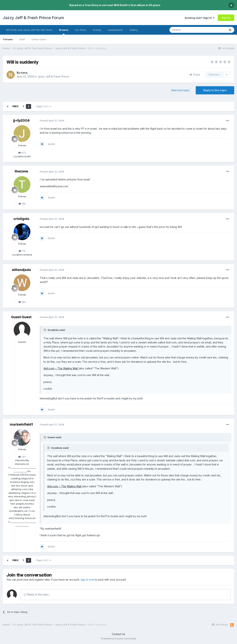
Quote (51, 144)
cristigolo (21, 219)
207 (22, 457)
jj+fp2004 (21, 120)
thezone (21, 171)
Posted (52, 121)
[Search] (188, 30)
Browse (64, 32)
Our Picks (81, 30)
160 (22, 302)
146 (22, 204)
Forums (8, 39)
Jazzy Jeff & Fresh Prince (53, 76)
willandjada (21, 270)
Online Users (39, 39)
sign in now (87, 580)
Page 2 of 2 (44, 106)
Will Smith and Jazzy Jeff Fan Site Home (29, 30)
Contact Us (118, 634)
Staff (22, 39)
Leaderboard (115, 30)
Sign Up (226, 18)
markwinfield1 (21, 424)
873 (22, 153)
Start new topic (180, 90)
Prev (15, 106)
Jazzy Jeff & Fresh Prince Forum (33, 18)
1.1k (22, 251)
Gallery (133, 30)
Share (195, 75)
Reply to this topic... (37, 594)
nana (24, 73)
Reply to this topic (215, 90)
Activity (97, 30)
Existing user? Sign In (200, 18)
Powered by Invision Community (118, 639)
